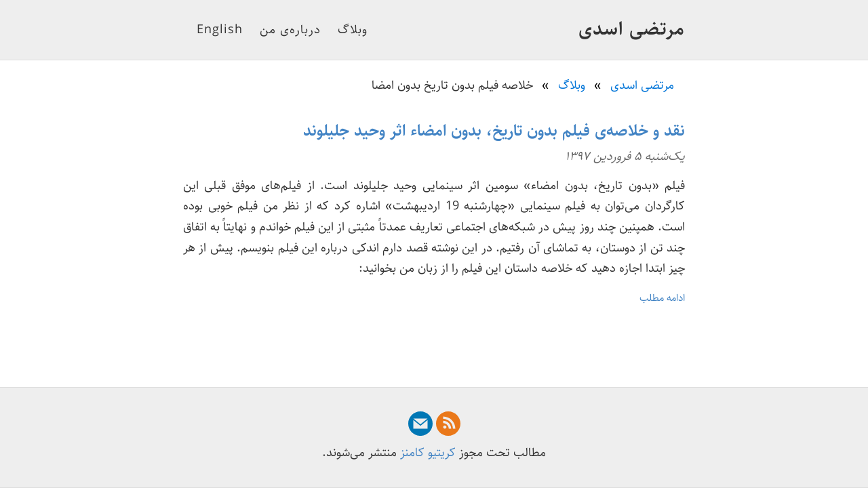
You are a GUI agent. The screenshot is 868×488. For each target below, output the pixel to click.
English (220, 30)
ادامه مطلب (662, 298)
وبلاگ (353, 30)
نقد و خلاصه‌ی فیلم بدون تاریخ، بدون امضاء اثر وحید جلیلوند (494, 131)
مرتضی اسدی (632, 29)
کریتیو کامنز (428, 453)
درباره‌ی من (290, 30)
